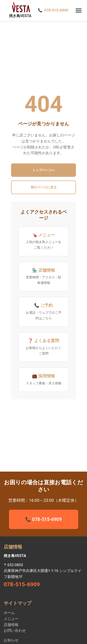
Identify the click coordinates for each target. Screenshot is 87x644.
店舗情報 (11, 625)
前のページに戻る (44, 187)
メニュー (11, 619)
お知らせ (11, 640)
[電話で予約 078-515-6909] (53, 10)
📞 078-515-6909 (43, 519)
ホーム (9, 613)
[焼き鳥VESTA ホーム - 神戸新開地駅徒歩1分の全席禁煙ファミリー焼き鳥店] (18, 10)
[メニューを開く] (79, 11)
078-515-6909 (22, 584)
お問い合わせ (15, 630)
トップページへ (44, 170)
